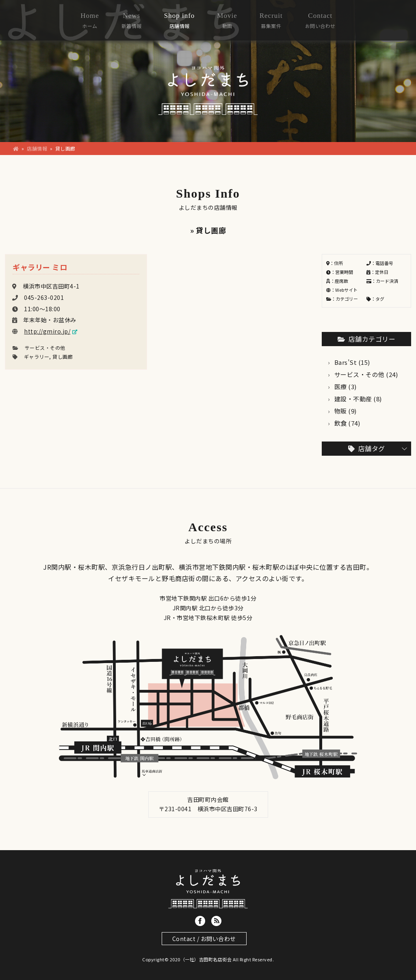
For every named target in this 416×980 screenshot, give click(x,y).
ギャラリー (37, 356)
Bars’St (346, 362)
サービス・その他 (45, 348)
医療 (341, 387)
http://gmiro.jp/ (47, 331)
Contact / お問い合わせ (204, 939)
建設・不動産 (353, 399)
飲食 (341, 423)
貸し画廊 (63, 356)
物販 (341, 411)
